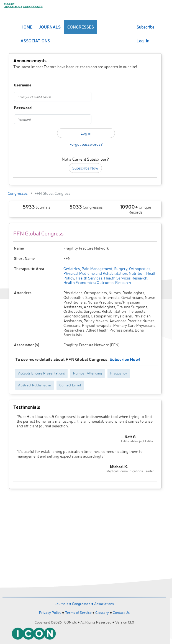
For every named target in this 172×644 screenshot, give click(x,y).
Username (23, 85)
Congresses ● (83, 604)
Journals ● (63, 604)
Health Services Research (125, 278)
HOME (26, 27)
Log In (143, 41)
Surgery (120, 269)
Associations (104, 604)
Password (23, 108)
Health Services (89, 278)
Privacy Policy (50, 612)
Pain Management (97, 269)
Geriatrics (72, 269)
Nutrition (136, 273)
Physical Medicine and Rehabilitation (95, 273)
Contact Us (121, 612)
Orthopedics (139, 269)
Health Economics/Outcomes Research (97, 282)
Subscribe (146, 27)
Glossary (102, 612)
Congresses (18, 193)
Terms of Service (78, 612)
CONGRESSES (81, 27)
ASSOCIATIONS (35, 41)
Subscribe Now (85, 168)
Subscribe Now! (125, 359)
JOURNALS (50, 27)
